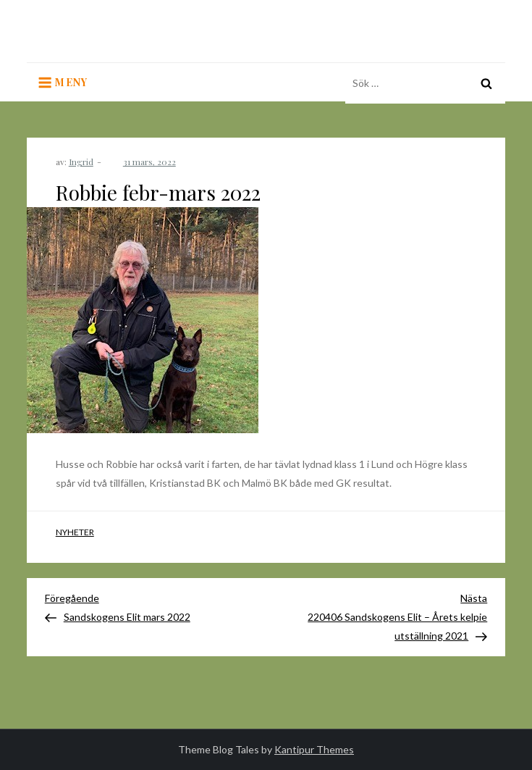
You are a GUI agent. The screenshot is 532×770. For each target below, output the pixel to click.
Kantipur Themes (314, 749)
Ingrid (81, 162)
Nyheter (75, 532)
